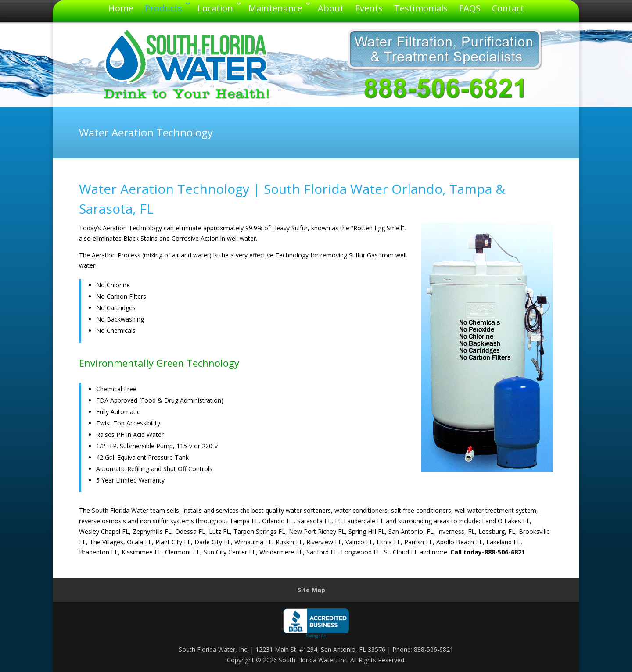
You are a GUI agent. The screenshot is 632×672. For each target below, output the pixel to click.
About (331, 8)
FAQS (470, 8)
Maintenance (275, 8)
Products (163, 8)
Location (215, 8)
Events (369, 8)
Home (121, 8)
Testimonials (421, 8)
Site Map (311, 590)
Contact (508, 8)
